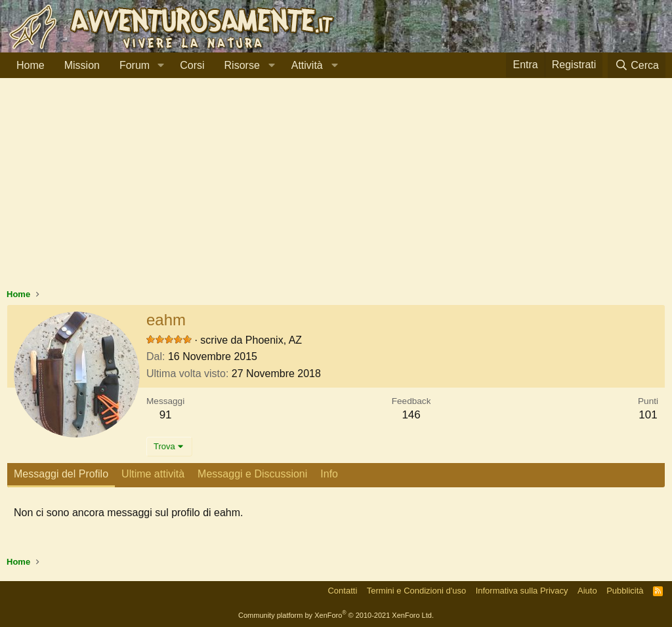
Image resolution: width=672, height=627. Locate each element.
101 (648, 415)
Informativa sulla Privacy (522, 591)
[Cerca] (637, 65)
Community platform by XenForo (336, 615)
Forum (135, 65)
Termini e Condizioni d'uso (416, 591)
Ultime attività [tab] (153, 474)
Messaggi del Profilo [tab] (61, 474)
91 (166, 415)
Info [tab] (329, 474)
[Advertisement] (336, 190)
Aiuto (587, 591)
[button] (160, 66)
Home (31, 65)
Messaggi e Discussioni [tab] (252, 474)
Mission (82, 65)
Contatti (342, 591)
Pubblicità (625, 591)
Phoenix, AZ (274, 340)
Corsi (192, 65)
